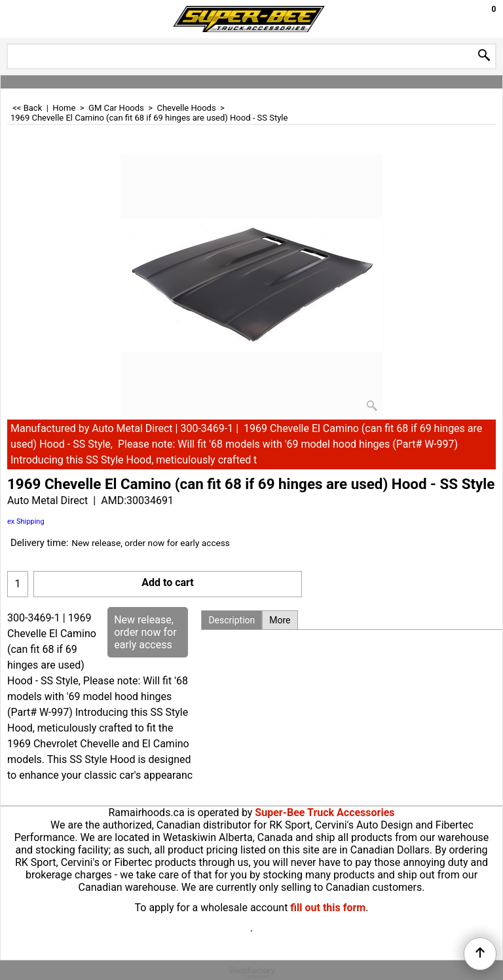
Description (232, 620)
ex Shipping (26, 521)
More (280, 620)
